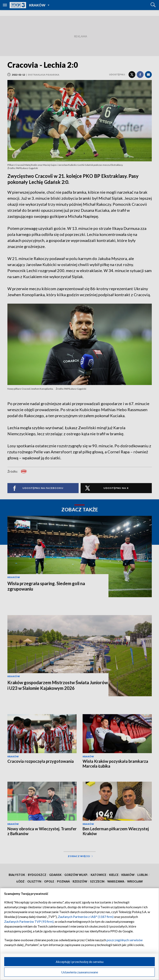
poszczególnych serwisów (125, 940)
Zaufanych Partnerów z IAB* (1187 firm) (86, 917)
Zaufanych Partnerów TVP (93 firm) (29, 921)
